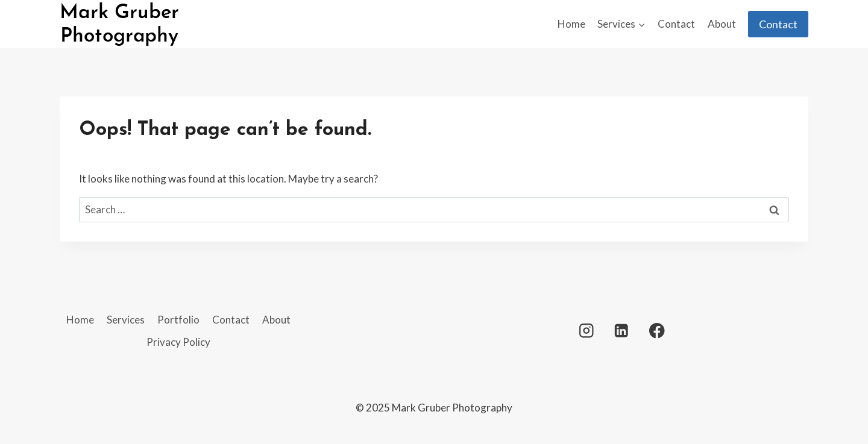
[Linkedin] (622, 330)
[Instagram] (586, 330)
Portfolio (178, 320)
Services (126, 320)
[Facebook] (657, 330)
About (722, 24)
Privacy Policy (178, 342)
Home (571, 24)
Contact (676, 24)
